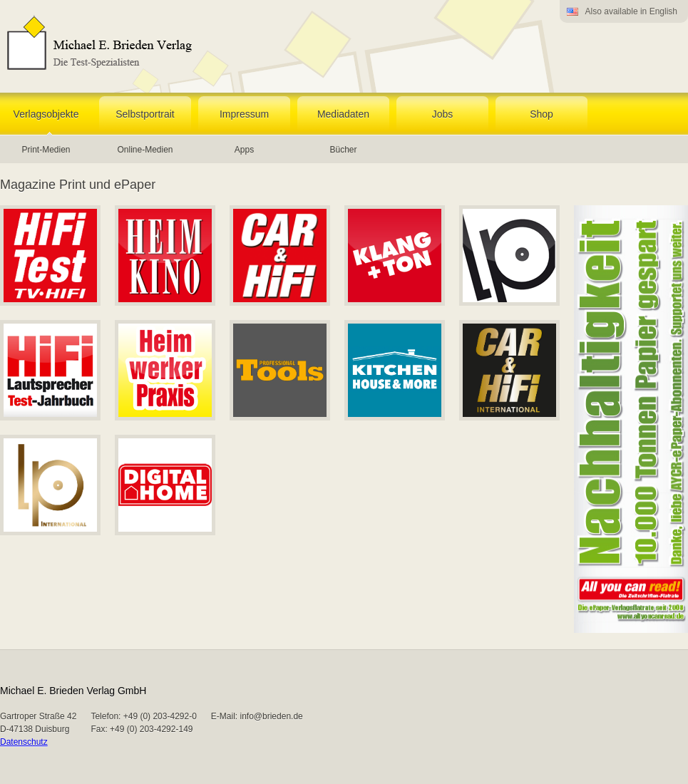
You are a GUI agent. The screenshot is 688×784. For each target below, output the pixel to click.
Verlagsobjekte (46, 114)
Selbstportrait (145, 114)
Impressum (244, 114)
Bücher (343, 150)
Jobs (443, 114)
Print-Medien (46, 150)
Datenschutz (24, 742)
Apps (244, 150)
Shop (541, 114)
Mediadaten (343, 114)
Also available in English (631, 11)
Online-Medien (145, 150)
